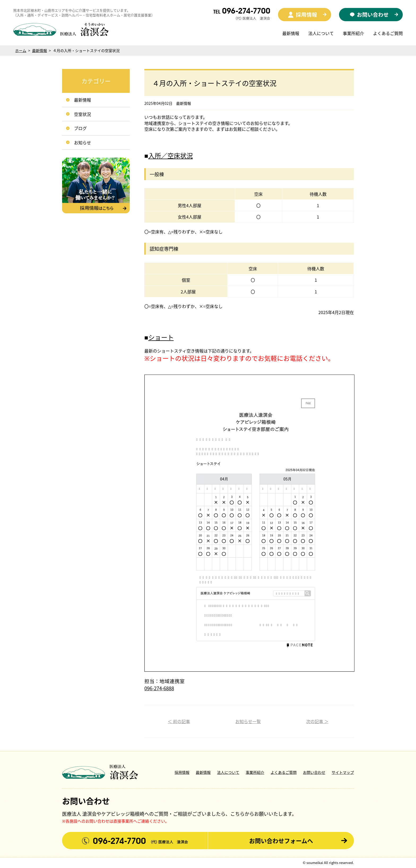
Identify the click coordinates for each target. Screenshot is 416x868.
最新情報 (291, 33)
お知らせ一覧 (248, 721)
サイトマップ (343, 772)
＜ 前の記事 (179, 721)
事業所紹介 (353, 33)
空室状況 (83, 114)
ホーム (21, 50)
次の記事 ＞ (317, 721)
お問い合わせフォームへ (281, 841)
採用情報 (182, 772)
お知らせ (83, 142)
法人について (321, 33)
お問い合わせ (314, 772)
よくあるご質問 (388, 33)
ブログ (80, 128)
